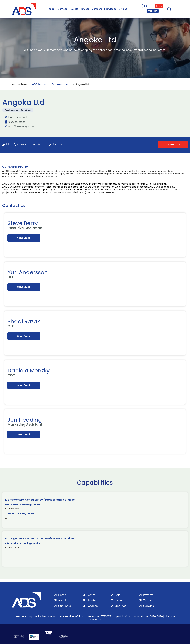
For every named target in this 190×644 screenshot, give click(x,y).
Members (97, 9)
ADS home (39, 84)
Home (62, 595)
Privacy (148, 595)
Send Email (24, 238)
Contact (153, 11)
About (52, 9)
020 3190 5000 (17, 122)
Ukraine (123, 9)
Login (159, 6)
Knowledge (110, 9)
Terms (147, 600)
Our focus (63, 9)
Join (146, 6)
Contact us (173, 145)
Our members (61, 84)
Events (74, 9)
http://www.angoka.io (21, 127)
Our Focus (65, 606)
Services (85, 9)
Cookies (149, 606)
